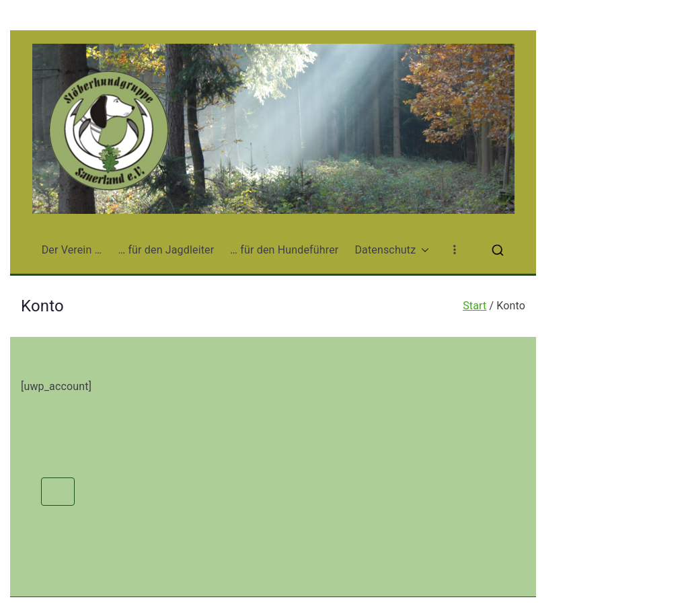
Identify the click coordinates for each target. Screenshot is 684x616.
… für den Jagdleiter (166, 250)
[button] (422, 251)
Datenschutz (392, 251)
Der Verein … (72, 250)
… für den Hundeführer (284, 250)
